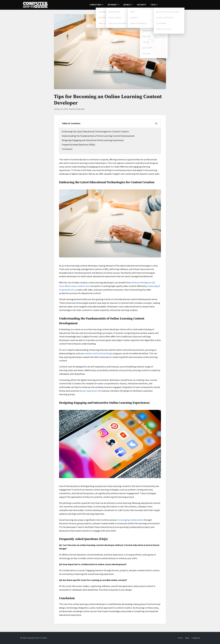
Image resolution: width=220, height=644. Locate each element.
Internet (112, 5)
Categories (196, 638)
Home (180, 638)
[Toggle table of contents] (156, 124)
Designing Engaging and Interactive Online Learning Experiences (93, 140)
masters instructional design (99, 353)
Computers (95, 5)
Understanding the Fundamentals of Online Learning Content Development (98, 136)
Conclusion (67, 149)
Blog (187, 638)
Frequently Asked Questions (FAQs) (78, 145)
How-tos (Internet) (77, 109)
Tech (153, 5)
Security (141, 5)
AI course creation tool (79, 286)
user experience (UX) (92, 391)
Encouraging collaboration (130, 520)
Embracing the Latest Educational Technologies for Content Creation (95, 132)
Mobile (127, 5)
